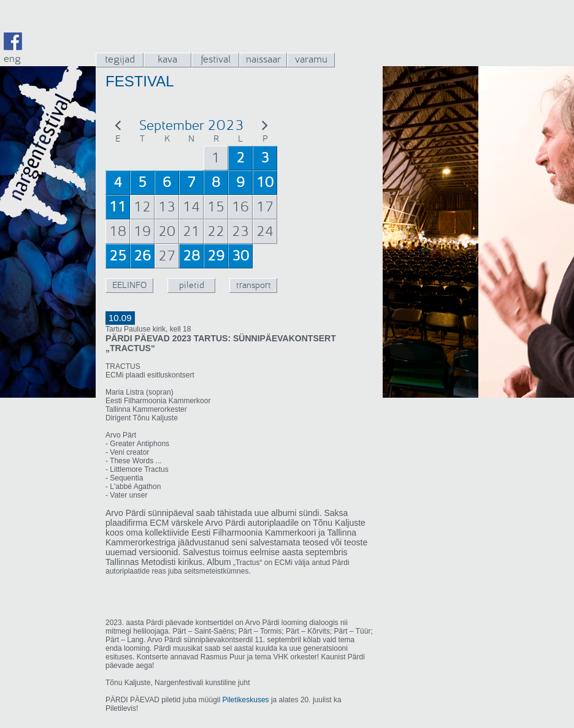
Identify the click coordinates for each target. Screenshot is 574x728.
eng (12, 59)
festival (216, 59)
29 (216, 256)
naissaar (263, 59)
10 (265, 183)
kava (167, 59)
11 (118, 207)
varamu (311, 59)
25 (118, 256)
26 (142, 256)
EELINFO (129, 285)
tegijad (120, 59)
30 (240, 256)
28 (191, 256)
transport (254, 285)
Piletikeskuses (246, 700)
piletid (192, 285)
